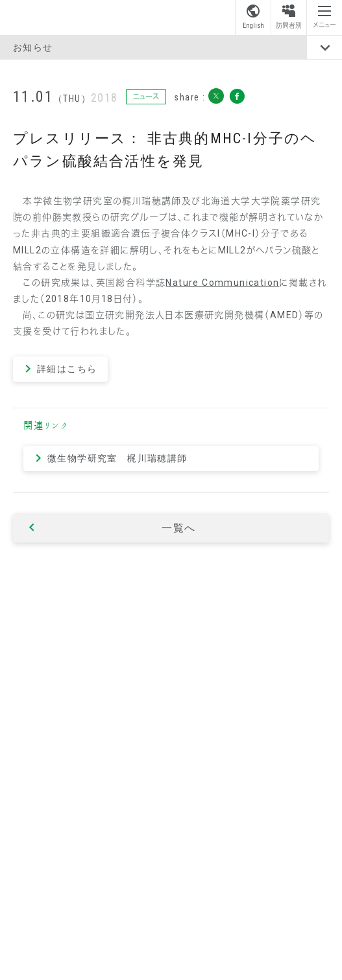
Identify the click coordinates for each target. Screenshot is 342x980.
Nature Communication (222, 283)
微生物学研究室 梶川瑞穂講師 (117, 458)
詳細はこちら (67, 369)
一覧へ (179, 528)
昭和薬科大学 (55, 17)
